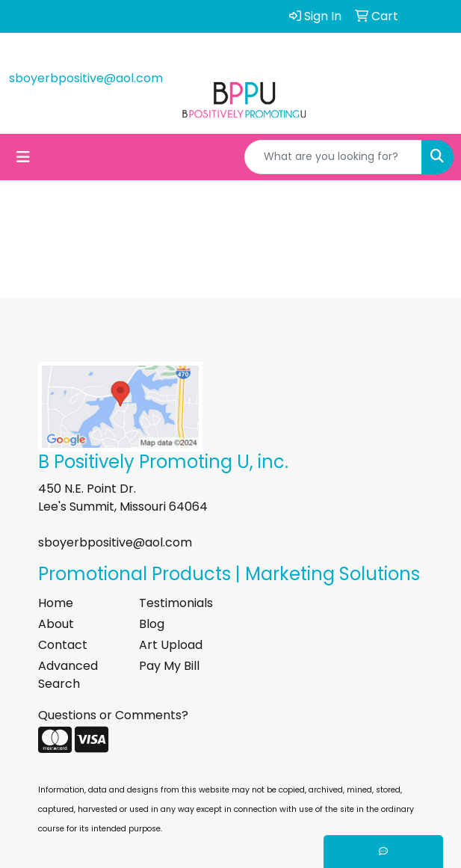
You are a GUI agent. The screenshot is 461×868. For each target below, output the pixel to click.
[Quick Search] (333, 157)
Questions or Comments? (113, 715)
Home (56, 603)
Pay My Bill (169, 666)
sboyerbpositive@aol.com (86, 78)
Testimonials (176, 603)
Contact (63, 645)
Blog (152, 624)
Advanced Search (68, 675)
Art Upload (171, 645)
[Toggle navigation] (23, 157)
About (56, 624)
